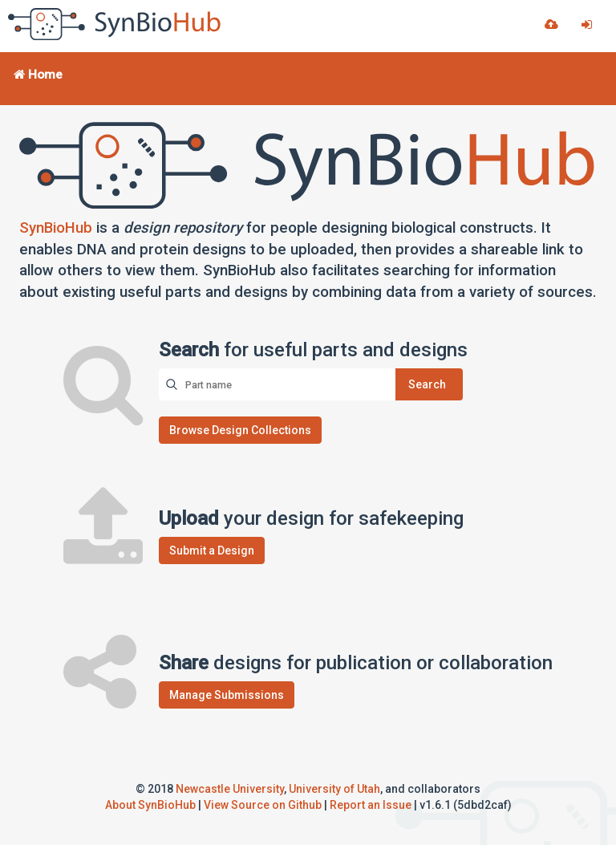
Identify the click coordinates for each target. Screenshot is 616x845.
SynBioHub (56, 228)
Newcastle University (230, 789)
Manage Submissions (227, 695)
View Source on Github (263, 805)
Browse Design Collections (240, 430)
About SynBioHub (150, 805)
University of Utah (334, 789)
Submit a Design (212, 550)
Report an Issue (371, 805)
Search (427, 384)
